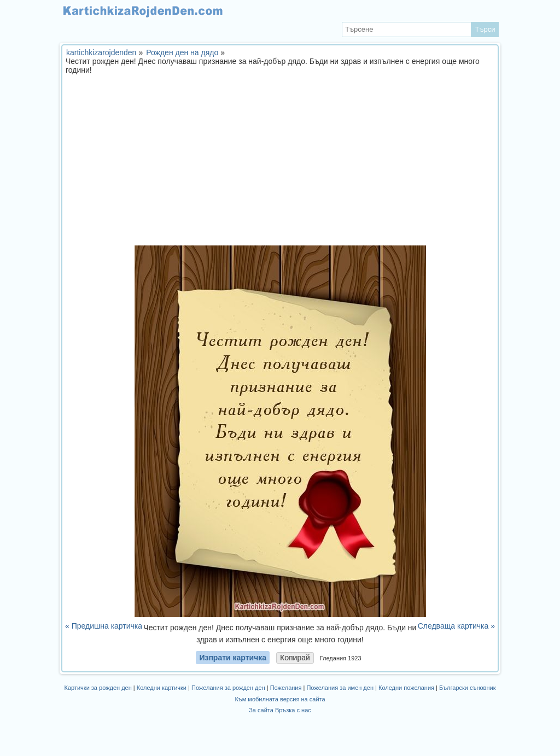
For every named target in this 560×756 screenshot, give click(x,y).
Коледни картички (162, 688)
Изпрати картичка (233, 658)
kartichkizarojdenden (101, 52)
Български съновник (467, 688)
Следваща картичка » (456, 626)
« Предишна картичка (104, 626)
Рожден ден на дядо (182, 52)
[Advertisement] (280, 163)
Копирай (295, 658)
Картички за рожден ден (98, 688)
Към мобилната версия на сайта (280, 699)
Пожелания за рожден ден (228, 688)
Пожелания (286, 688)
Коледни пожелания (406, 688)
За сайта (261, 710)
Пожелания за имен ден (340, 688)
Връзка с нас (293, 710)
